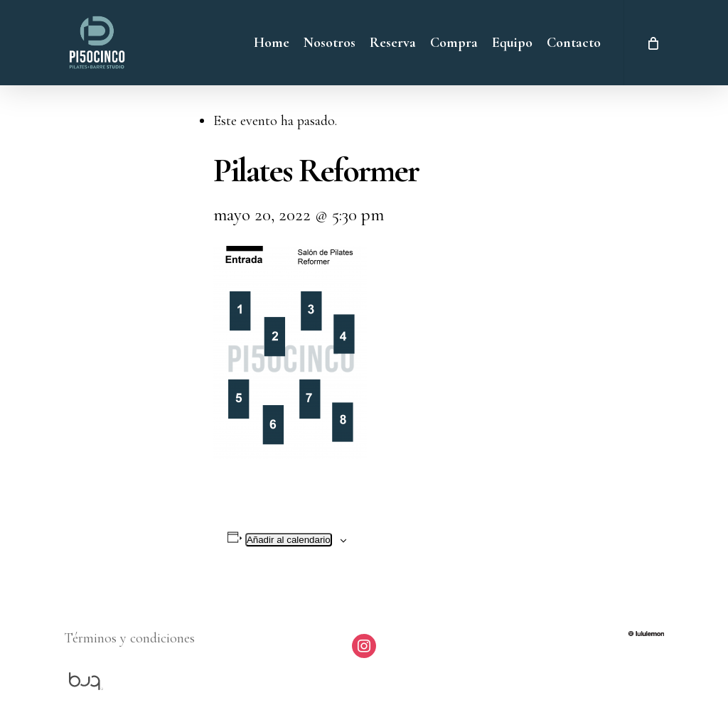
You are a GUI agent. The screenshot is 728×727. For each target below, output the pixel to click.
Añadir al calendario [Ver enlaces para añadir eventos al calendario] (289, 540)
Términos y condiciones (129, 638)
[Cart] (652, 43)
